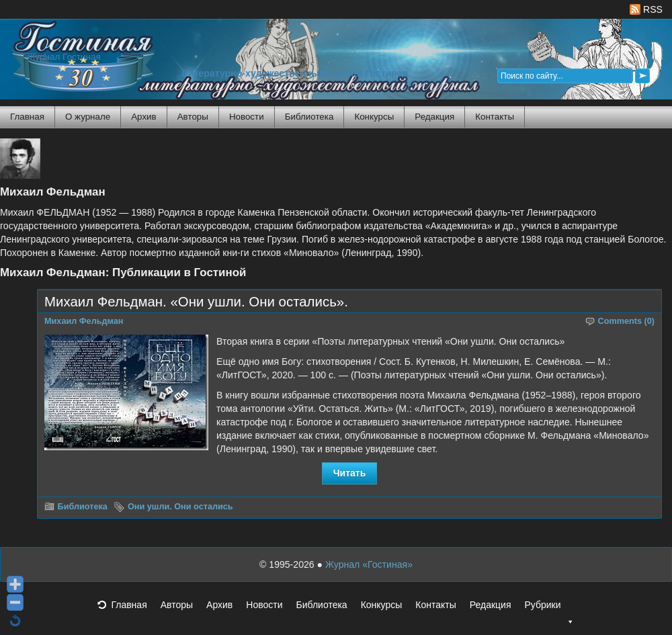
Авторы (193, 117)
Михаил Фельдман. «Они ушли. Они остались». (196, 302)
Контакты (495, 117)
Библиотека (309, 117)
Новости (247, 117)
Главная (27, 117)
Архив (143, 117)
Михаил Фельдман (84, 321)
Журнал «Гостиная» (369, 564)
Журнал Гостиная (64, 57)
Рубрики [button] (549, 609)
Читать (350, 473)
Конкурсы (374, 117)
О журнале (88, 117)
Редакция (434, 117)
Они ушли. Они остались (180, 507)
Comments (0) (627, 321)
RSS (646, 9)
